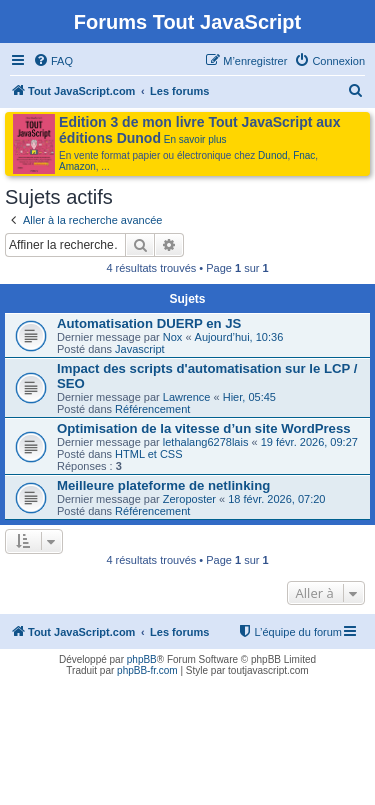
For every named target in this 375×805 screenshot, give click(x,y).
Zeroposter (189, 499)
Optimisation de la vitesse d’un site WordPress (204, 428)
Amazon (77, 166)
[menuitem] (53, 61)
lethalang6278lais (206, 442)
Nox (173, 337)
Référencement (152, 409)
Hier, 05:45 (249, 397)
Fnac (304, 155)
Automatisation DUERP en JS (149, 323)
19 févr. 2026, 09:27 (309, 442)
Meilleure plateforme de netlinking (163, 485)
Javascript (140, 349)
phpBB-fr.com (147, 670)
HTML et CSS (148, 454)
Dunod (272, 155)
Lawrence (187, 397)
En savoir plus (195, 139)
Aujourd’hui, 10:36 (239, 337)
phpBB (142, 659)
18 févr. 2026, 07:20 (276, 499)
